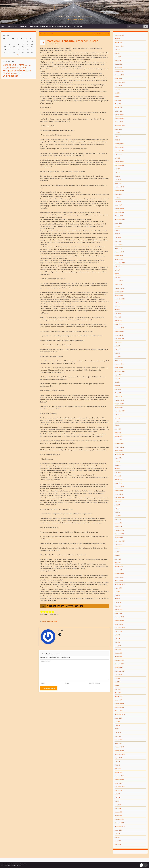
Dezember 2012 (119, 443)
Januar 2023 (118, 111)
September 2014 (120, 371)
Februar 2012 (119, 480)
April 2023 (118, 100)
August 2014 (118, 375)
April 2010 (118, 559)
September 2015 (120, 339)
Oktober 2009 (119, 581)
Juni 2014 (117, 382)
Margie (57, 44)
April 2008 (118, 646)
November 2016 (119, 292)
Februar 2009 (119, 610)
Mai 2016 (117, 310)
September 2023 (120, 82)
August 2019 (118, 194)
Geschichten (12, 26)
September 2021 (120, 151)
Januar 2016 (118, 324)
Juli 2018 (117, 227)
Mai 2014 (117, 386)
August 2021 (118, 154)
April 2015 (118, 357)
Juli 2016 (117, 306)
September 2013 (120, 411)
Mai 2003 (117, 837)
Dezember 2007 (119, 660)
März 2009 (118, 606)
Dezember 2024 (119, 46)
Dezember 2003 (119, 819)
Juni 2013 (117, 422)
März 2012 (118, 476)
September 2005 (120, 754)
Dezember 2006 (119, 704)
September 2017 (120, 263)
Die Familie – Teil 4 (47, 34)
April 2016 (118, 313)
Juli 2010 (117, 548)
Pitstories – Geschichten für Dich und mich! (74, 16)
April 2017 (118, 277)
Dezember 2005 (119, 747)
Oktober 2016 (119, 295)
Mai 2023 (117, 97)
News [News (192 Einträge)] (6, 73)
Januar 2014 (118, 396)
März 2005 (118, 769)
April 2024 (118, 57)
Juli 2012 (117, 461)
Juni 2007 (117, 682)
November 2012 (119, 447)
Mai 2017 (117, 274)
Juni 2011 (117, 508)
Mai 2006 (117, 729)
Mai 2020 (117, 176)
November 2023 (119, 75)
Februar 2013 (119, 436)
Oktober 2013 (119, 407)
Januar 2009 (118, 613)
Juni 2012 (117, 465)
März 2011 (118, 519)
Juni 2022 (117, 136)
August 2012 (118, 458)
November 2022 (119, 118)
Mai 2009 (117, 599)
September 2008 (120, 628)
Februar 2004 (119, 812)
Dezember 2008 (119, 617)
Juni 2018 (117, 230)
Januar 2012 (118, 483)
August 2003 (118, 830)
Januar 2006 (118, 743)
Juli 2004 (117, 794)
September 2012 (120, 454)
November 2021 (119, 147)
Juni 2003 (117, 834)
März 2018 (118, 241)
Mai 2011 (117, 512)
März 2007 (118, 693)
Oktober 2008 (119, 624)
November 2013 (119, 404)
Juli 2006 (117, 722)
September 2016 (120, 299)
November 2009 (119, 577)
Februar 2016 (119, 321)
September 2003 (120, 826)
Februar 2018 (119, 245)
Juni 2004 (117, 797)
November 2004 (119, 779)
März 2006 (118, 736)
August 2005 (118, 758)
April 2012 (118, 472)
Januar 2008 (118, 657)
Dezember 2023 (119, 71)
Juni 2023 (117, 93)
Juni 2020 (117, 172)
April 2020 (118, 180)
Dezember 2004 (119, 776)
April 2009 (118, 602)
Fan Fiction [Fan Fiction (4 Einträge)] (28, 65)
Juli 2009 (117, 592)
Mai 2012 (117, 469)
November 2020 (119, 165)
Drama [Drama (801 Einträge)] (20, 65)
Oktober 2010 (119, 537)
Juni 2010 (117, 552)
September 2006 (120, 714)
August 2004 (118, 790)
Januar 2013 (118, 440)
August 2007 (118, 675)
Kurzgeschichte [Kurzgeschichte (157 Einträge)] (11, 71)
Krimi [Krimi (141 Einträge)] (24, 68)
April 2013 (118, 429)
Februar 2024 (119, 64)
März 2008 (118, 649)
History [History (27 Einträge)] (18, 68)
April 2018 (118, 237)
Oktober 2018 (119, 216)
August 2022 (118, 129)
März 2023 (118, 104)
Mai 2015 (117, 353)
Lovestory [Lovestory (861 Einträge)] (25, 70)
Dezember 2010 (119, 530)
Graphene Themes (17, 866)
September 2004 (120, 787)
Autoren (23, 26)
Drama (44, 621)
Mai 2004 (117, 801)
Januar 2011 (118, 527)
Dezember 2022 (119, 115)
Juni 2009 (117, 595)
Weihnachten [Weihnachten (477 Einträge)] (11, 76)
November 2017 (119, 256)
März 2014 (118, 393)
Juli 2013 (117, 418)
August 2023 (118, 86)
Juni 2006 (117, 725)
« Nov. (18, 55)
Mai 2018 (117, 234)
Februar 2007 (119, 696)
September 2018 (120, 219)
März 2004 (118, 808)
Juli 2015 (117, 346)
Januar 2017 (118, 284)
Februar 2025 (119, 42)
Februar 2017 (119, 281)
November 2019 (119, 190)
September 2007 (120, 671)
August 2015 (118, 342)
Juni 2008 (117, 639)
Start (3, 26)
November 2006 (119, 707)
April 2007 (118, 689)
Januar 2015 (118, 360)
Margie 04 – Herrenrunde (100, 34)
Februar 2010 (119, 566)
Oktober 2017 (119, 259)
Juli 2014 (117, 378)
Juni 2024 (117, 50)
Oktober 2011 (119, 494)
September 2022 (120, 125)
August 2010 (118, 545)
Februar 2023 (119, 107)
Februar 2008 (119, 653)
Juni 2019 (117, 198)
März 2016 (118, 317)
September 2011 (120, 498)
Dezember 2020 (119, 162)
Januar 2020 (118, 183)
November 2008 (119, 620)
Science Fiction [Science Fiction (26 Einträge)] (15, 73)
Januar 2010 (118, 570)
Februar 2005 (119, 772)
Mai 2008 (117, 642)
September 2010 (120, 541)
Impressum (78, 26)
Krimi (48, 621)
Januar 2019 (118, 205)
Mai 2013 (117, 425)
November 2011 (119, 490)
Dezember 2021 (119, 144)
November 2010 (119, 534)
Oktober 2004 (119, 783)
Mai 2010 (117, 555)
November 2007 (119, 664)
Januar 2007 (118, 700)
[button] (144, 865)
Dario (50, 44)
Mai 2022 (117, 140)
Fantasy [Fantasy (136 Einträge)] (11, 68)
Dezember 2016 (119, 288)
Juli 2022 (117, 133)
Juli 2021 (117, 158)
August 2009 (118, 588)
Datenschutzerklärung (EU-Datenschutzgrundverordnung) (50, 26)
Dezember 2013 (119, 400)
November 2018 (119, 212)
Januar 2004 (118, 816)
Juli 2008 (117, 635)
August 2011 (118, 501)
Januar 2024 (118, 68)
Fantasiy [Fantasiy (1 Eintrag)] (5, 68)
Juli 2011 (117, 505)
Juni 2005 (117, 761)
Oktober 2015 (119, 335)
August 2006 (118, 718)
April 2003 (118, 841)
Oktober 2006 (119, 711)
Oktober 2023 (119, 78)
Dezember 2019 (119, 187)
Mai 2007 (117, 685)
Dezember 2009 (119, 573)
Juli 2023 (117, 89)
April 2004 (118, 805)
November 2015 (119, 331)
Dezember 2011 (119, 487)
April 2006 (118, 732)
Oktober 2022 (119, 122)
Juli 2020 (117, 169)
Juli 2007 (117, 678)
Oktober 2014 (119, 368)
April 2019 (118, 201)
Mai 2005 (117, 765)
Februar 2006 (119, 740)
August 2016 (118, 303)
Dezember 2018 (119, 209)
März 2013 (118, 433)
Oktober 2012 (119, 451)
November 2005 (119, 751)
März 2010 (118, 563)
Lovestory (54, 621)
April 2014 (118, 389)
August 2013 (118, 415)
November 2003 (119, 823)
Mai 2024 (117, 53)
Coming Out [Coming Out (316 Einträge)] (10, 65)
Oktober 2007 (119, 667)
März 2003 (118, 844)
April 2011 (118, 516)
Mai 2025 (117, 39)
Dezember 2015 (119, 328)
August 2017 (118, 266)
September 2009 (120, 584)
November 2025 (119, 35)
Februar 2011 (119, 523)
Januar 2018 (118, 248)
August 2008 (118, 631)
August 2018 (118, 223)
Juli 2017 (117, 270)
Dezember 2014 (119, 364)
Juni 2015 (117, 349)
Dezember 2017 (119, 252)
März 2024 (118, 60)
